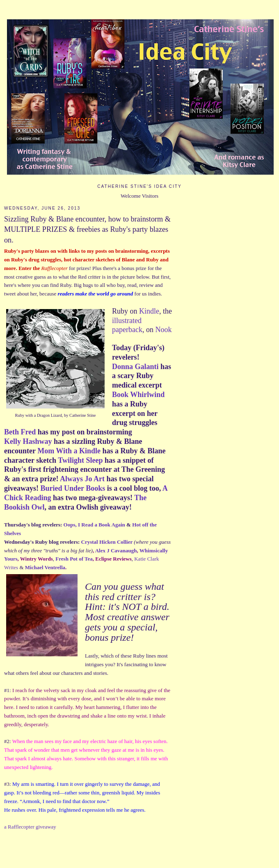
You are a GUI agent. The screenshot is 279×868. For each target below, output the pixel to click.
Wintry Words (37, 559)
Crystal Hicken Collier (107, 542)
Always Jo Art (82, 479)
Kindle (149, 311)
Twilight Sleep (80, 460)
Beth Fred (20, 432)
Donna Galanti (135, 367)
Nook (163, 330)
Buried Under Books (74, 488)
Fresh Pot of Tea (74, 559)
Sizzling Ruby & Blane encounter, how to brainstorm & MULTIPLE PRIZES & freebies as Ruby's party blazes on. (87, 230)
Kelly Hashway (28, 441)
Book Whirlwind (138, 395)
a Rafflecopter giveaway (30, 827)
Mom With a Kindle (69, 451)
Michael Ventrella (45, 567)
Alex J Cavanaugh (116, 551)
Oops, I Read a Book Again (94, 525)
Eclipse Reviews (113, 559)
